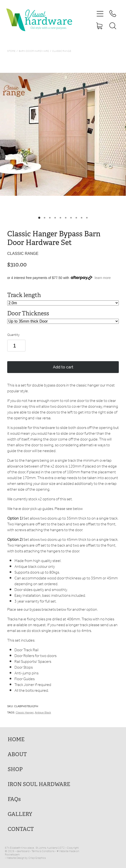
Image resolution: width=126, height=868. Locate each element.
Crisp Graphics (37, 858)
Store (11, 51)
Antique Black (43, 712)
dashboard (23, 851)
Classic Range (62, 51)
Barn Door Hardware (34, 51)
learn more (103, 278)
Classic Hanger (25, 712)
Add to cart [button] (63, 367)
